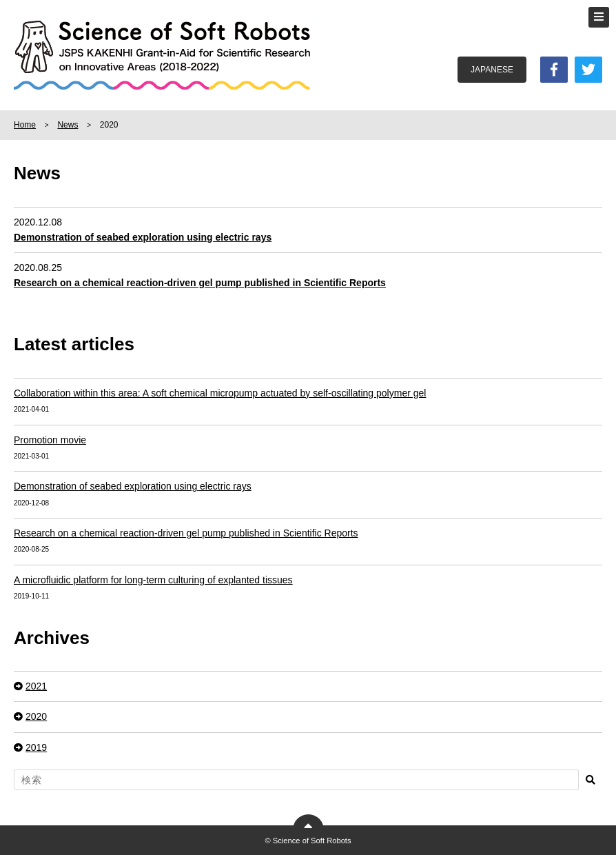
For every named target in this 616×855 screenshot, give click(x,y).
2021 (36, 686)
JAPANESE (492, 70)
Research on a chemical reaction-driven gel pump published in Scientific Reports (186, 533)
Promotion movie (50, 440)
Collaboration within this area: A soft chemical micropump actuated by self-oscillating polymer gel (220, 393)
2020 (36, 716)
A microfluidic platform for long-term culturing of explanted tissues (153, 580)
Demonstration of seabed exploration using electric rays (133, 486)
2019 (36, 747)
